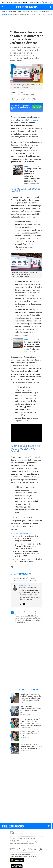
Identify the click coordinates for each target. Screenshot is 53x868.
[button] (12, 99)
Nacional (42, 11)
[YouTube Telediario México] (41, 849)
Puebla (31, 2)
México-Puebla (14, 15)
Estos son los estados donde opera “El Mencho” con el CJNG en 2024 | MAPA (28, 554)
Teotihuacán (23, 15)
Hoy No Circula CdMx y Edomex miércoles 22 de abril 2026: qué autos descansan (31, 746)
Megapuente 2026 (32, 15)
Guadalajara (18, 2)
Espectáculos (26, 11)
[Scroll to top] (49, 826)
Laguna (26, 2)
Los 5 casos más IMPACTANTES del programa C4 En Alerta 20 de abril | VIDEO (31, 710)
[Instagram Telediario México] (30, 849)
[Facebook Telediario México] (19, 849)
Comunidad (13, 11)
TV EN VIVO (47, 2)
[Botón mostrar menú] (2, 7)
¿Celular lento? (42, 15)
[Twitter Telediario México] (25, 849)
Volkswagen (37, 477)
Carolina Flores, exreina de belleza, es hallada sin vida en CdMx (31, 734)
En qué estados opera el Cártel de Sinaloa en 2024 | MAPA (29, 560)
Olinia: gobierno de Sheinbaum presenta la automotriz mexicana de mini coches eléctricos (33, 175)
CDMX (3, 2)
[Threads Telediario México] (35, 849)
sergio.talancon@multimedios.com (28, 588)
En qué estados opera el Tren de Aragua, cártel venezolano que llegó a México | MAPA (28, 546)
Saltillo (37, 2)
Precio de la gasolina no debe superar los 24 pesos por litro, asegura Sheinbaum (27, 539)
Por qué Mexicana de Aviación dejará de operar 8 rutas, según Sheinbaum (32, 346)
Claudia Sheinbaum (30, 120)
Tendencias (35, 11)
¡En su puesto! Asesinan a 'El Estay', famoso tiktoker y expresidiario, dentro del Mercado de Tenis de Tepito (31, 722)
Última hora (5, 11)
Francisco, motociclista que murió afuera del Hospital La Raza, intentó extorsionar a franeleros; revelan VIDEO (31, 697)
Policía (19, 11)
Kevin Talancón (17, 93)
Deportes (49, 11)
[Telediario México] (27, 7)
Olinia (33, 579)
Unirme (35, 107)
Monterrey (9, 2)
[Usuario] (51, 7)
